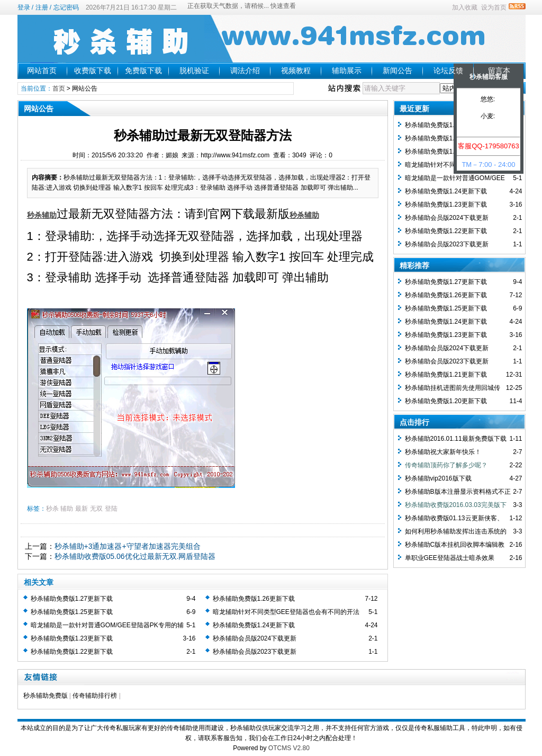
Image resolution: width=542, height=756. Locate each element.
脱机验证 (194, 70)
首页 (59, 88)
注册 (42, 7)
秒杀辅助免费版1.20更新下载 (446, 401)
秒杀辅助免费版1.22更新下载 (72, 652)
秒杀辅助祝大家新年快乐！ (443, 452)
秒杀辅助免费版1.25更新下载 (72, 612)
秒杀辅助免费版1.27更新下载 (72, 599)
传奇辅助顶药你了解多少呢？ (446, 465)
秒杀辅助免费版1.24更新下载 (254, 625)
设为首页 (494, 7)
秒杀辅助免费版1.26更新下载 (254, 599)
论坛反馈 (448, 70)
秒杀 (52, 509)
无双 (96, 509)
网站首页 (42, 70)
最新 (82, 509)
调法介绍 (245, 70)
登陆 (111, 509)
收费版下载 (93, 70)
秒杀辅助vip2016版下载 (438, 478)
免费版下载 (143, 70)
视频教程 (296, 70)
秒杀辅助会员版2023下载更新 (255, 652)
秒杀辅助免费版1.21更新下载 (446, 375)
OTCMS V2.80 (289, 748)
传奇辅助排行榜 (95, 696)
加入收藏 (465, 7)
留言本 (499, 70)
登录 (24, 7)
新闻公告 (398, 70)
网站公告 (85, 88)
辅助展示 (347, 70)
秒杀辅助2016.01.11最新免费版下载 (456, 439)
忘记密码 (66, 7)
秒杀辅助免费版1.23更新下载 (72, 638)
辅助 (67, 509)
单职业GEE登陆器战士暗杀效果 (450, 558)
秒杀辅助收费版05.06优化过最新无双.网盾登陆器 (135, 556)
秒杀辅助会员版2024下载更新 (255, 638)
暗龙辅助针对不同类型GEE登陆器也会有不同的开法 (286, 612)
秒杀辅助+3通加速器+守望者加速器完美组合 (128, 546)
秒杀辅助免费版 (46, 696)
